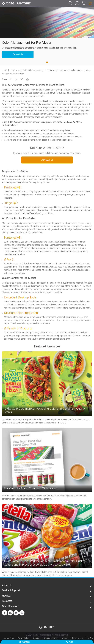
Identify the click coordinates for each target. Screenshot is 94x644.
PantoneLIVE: (13, 187)
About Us (7, 585)
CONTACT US (47, 160)
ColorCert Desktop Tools (20, 297)
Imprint (65, 638)
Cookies (37, 638)
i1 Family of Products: (18, 328)
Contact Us (18, 54)
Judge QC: (11, 203)
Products (6, 596)
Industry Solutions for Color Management (27, 70)
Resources (7, 601)
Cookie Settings (51, 638)
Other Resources (10, 606)
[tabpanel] (47, 34)
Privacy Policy (23, 638)
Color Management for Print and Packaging (65, 70)
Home (4, 70)
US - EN (48, 627)
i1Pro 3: (9, 259)
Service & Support (11, 591)
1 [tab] (47, 62)
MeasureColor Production (21, 313)
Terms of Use (78, 638)
